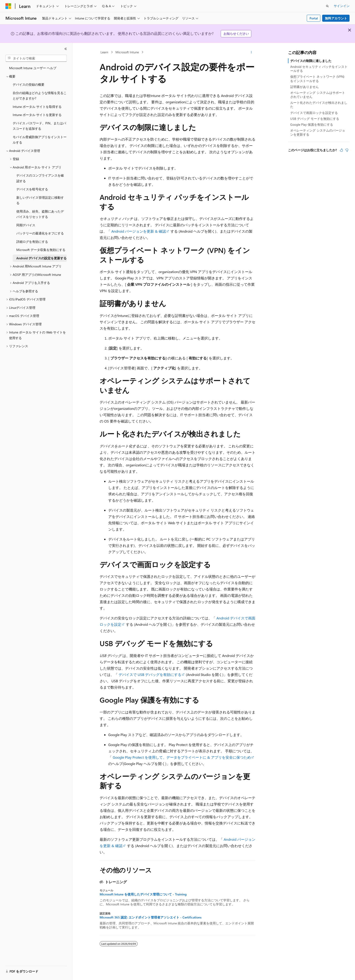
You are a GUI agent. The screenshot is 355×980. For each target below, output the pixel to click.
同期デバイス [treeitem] (26, 225)
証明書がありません (305, 87)
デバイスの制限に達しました (311, 61)
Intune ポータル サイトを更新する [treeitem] (37, 115)
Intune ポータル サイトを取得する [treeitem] (37, 107)
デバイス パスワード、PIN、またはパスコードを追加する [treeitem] (39, 126)
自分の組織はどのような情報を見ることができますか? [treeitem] (40, 96)
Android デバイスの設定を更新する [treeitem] (41, 258)
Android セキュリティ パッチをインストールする (319, 69)
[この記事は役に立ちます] (341, 150)
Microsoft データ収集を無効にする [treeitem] (41, 250)
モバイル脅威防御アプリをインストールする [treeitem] (40, 140)
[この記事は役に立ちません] (347, 150)
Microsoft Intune (127, 52)
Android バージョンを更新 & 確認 (139, 231)
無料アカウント (336, 18)
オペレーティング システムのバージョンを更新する (318, 132)
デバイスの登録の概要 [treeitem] (29, 84)
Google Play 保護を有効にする (312, 124)
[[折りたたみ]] (66, 49)
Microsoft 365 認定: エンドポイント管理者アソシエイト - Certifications (151, 917)
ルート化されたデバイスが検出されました (319, 105)
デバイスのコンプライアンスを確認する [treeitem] (40, 178)
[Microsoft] (8, 6)
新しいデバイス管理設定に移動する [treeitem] (40, 200)
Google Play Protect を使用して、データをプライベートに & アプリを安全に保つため (182, 757)
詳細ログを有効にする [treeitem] (32, 242)
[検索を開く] (327, 6)
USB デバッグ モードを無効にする (315, 119)
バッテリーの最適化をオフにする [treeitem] (40, 233)
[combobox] (36, 58)
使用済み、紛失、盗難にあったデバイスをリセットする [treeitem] (40, 214)
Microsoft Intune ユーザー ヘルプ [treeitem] (33, 68)
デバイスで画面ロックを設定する (314, 113)
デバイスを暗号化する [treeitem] (32, 189)
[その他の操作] (251, 52)
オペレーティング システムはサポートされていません (318, 95)
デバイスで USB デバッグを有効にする (150, 674)
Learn (104, 52)
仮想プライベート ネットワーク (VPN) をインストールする (317, 79)
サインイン (342, 6)
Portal (314, 18)
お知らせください (236, 34)
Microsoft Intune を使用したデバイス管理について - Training (143, 894)
